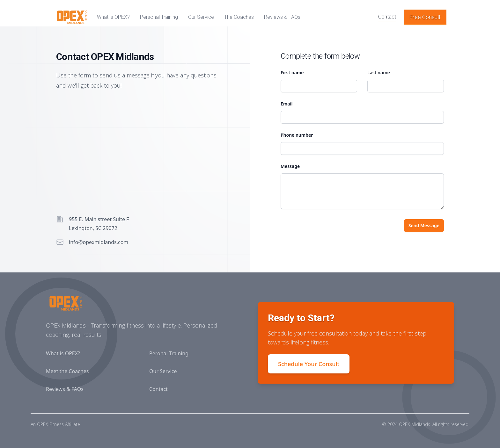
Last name (379, 72)
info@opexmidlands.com (99, 242)
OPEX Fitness (50, 424)
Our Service (163, 371)
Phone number (297, 135)
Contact (158, 389)
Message (290, 166)
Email (287, 104)
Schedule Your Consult (309, 364)
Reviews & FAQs (65, 389)
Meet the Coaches (67, 371)
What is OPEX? (63, 353)
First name (292, 72)
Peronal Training (169, 353)
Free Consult (425, 17)
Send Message (424, 225)
